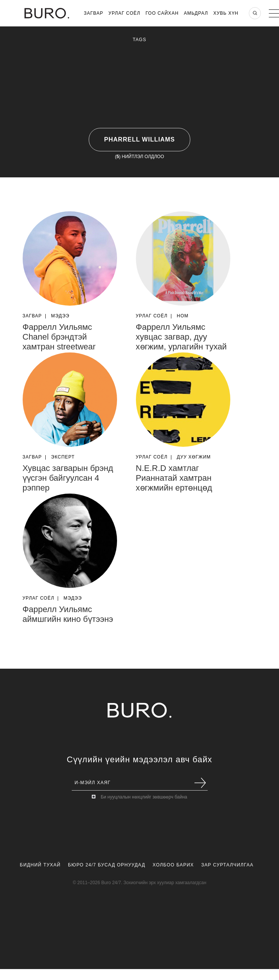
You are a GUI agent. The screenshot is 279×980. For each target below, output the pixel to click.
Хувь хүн (226, 13)
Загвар (93, 13)
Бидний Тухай (40, 865)
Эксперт (63, 457)
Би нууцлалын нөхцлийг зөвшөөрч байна (144, 797)
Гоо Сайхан (162, 13)
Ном (183, 316)
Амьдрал (196, 13)
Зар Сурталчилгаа (227, 865)
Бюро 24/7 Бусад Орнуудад (107, 865)
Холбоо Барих (173, 865)
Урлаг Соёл (124, 13)
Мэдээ (60, 316)
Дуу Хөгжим (194, 457)
